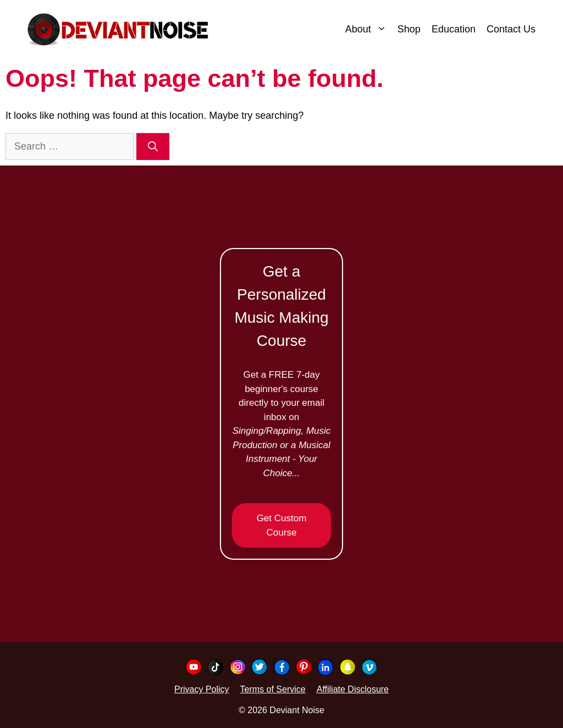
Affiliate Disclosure (353, 689)
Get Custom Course (282, 525)
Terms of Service (273, 689)
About (369, 29)
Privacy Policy (202, 689)
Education (454, 29)
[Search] (153, 147)
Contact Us (511, 29)
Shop (409, 29)
